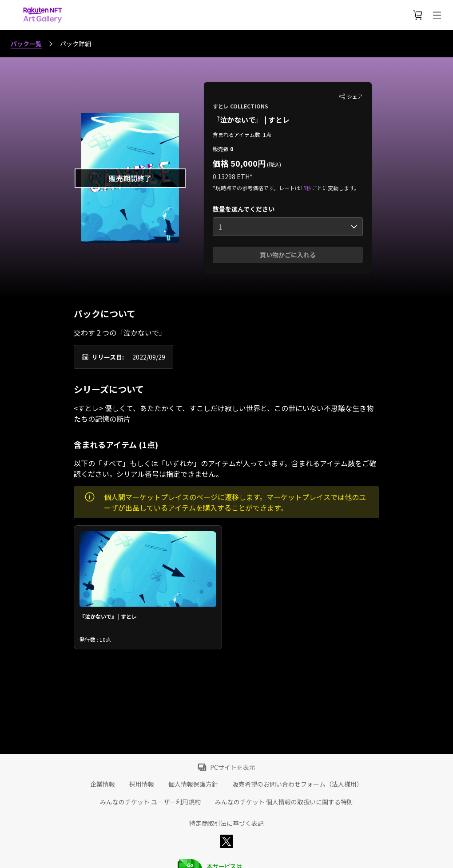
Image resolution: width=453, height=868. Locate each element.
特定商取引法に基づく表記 (226, 823)
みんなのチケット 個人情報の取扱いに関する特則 (284, 802)
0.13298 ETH (231, 176)
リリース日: (108, 357)
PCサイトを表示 (233, 767)
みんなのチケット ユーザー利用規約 (150, 802)
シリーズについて (109, 389)
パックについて (105, 314)
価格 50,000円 (239, 163)
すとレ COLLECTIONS (240, 106)
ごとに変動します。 (336, 188)
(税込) (273, 164)
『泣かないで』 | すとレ (251, 120)
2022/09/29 (149, 357)
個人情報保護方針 (193, 784)
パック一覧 (26, 44)
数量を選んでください (244, 209)
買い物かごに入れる (288, 255)
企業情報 (103, 784)
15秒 (306, 188)
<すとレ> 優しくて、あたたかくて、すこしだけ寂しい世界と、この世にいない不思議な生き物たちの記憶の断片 (224, 413)
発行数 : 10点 (95, 639)
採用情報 (142, 784)
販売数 (221, 149)
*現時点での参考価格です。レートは (256, 188)
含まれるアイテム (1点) (116, 444)
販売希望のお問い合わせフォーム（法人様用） (298, 784)
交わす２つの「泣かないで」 (120, 332)
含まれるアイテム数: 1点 (242, 134)
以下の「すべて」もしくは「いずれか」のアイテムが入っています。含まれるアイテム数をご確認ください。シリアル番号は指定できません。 (225, 468)
